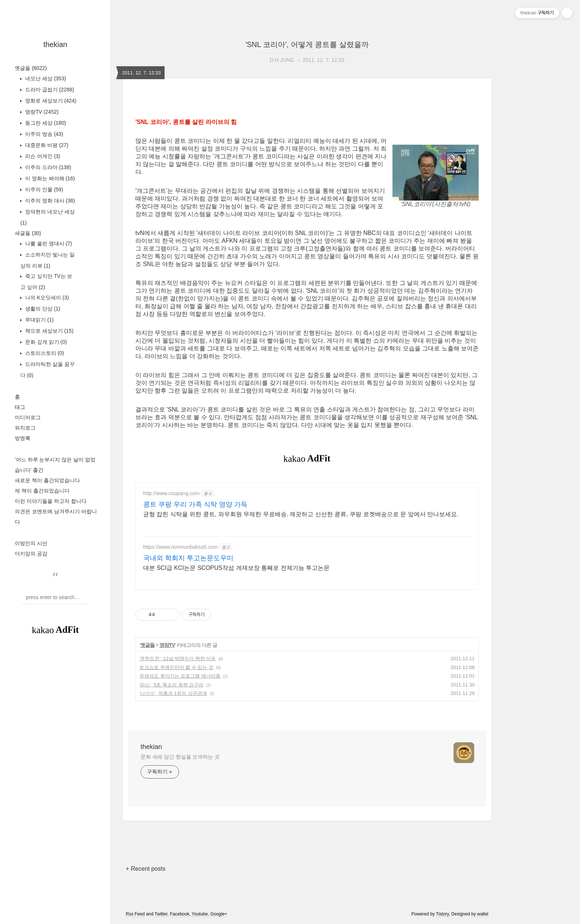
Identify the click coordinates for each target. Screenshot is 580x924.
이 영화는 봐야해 (49, 178)
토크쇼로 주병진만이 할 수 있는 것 (176, 667)
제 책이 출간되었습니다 (42, 491)
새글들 (28, 233)
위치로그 (25, 428)
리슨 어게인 (42, 156)
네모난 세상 (45, 78)
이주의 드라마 (47, 167)
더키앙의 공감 (31, 554)
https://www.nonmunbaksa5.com (181, 547)
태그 (20, 407)
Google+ (219, 914)
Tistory (443, 914)
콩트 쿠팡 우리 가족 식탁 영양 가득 (195, 504)
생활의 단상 (42, 309)
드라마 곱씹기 (49, 90)
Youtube (200, 914)
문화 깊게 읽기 (45, 342)
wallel (483, 914)
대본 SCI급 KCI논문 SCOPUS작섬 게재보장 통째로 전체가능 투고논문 (236, 568)
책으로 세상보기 (49, 331)
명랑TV (41, 112)
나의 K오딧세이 (46, 298)
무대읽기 (39, 320)
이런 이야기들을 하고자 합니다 (51, 501)
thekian (55, 44)
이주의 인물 (43, 189)
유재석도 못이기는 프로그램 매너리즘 (180, 676)
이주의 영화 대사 (49, 201)
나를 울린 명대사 (48, 243)
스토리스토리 (44, 353)
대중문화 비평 (46, 145)
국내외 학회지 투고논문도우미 (188, 558)
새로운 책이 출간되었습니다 (47, 480)
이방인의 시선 (31, 543)
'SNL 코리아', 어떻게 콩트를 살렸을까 (307, 44)
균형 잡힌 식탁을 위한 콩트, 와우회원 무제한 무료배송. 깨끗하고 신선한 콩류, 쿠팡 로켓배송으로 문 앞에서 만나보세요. (301, 514)
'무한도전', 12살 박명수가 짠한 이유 (178, 658)
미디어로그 (28, 417)
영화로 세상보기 (50, 101)
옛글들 (31, 68)
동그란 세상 (45, 123)
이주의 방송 (43, 134)
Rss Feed (135, 914)
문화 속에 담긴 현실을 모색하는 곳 (180, 757)
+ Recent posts (146, 869)
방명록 (23, 438)
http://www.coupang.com (171, 493)
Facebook (180, 914)
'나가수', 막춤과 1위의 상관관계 (173, 693)
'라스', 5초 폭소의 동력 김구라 (171, 685)
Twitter (161, 914)
